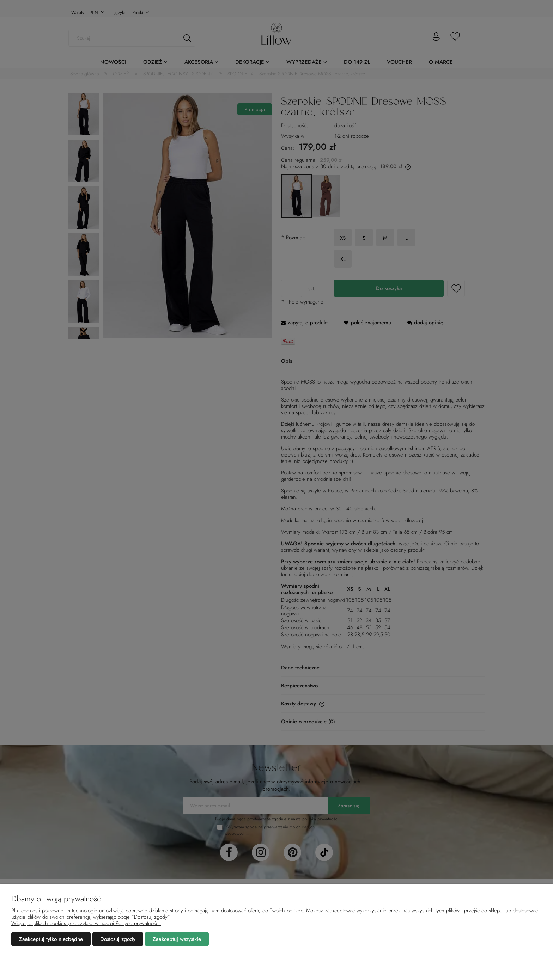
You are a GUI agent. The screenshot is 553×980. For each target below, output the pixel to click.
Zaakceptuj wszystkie (177, 939)
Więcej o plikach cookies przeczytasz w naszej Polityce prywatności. (86, 923)
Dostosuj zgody (118, 939)
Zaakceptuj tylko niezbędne (51, 939)
